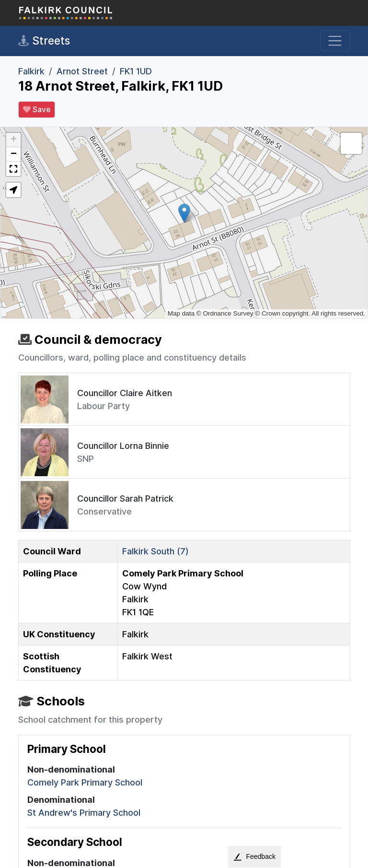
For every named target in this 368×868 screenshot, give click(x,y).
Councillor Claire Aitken (125, 393)
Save (37, 110)
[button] (184, 213)
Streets (44, 41)
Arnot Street (82, 71)
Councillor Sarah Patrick (125, 499)
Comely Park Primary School (85, 782)
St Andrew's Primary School (84, 813)
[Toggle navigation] (335, 41)
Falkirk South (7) (155, 551)
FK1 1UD (136, 71)
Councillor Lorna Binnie (123, 446)
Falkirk (31, 71)
